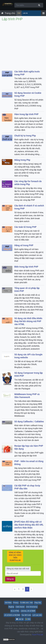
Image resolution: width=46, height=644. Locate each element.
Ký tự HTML (15, 611)
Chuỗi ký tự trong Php (25, 136)
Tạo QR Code (26, 615)
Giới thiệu (8, 603)
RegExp (11, 607)
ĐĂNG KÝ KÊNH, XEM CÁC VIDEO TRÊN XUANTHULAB (16, 556)
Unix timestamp (32, 607)
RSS (28, 619)
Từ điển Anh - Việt (26, 603)
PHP (19, 13)
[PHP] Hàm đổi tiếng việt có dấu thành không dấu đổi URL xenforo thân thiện (29, 525)
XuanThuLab (38, 635)
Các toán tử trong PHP (25, 227)
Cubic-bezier (20, 607)
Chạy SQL (38, 603)
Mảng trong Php (22, 160)
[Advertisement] (23, 46)
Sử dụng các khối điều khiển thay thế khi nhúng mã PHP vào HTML (28, 321)
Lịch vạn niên (37, 615)
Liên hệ (25, 13)
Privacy (16, 603)
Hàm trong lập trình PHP (26, 114)
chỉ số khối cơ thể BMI (12, 615)
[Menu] (43, 13)
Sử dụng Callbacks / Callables (29, 421)
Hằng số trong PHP (24, 245)
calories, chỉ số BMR (28, 611)
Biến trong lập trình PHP (26, 267)
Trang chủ (10, 13)
